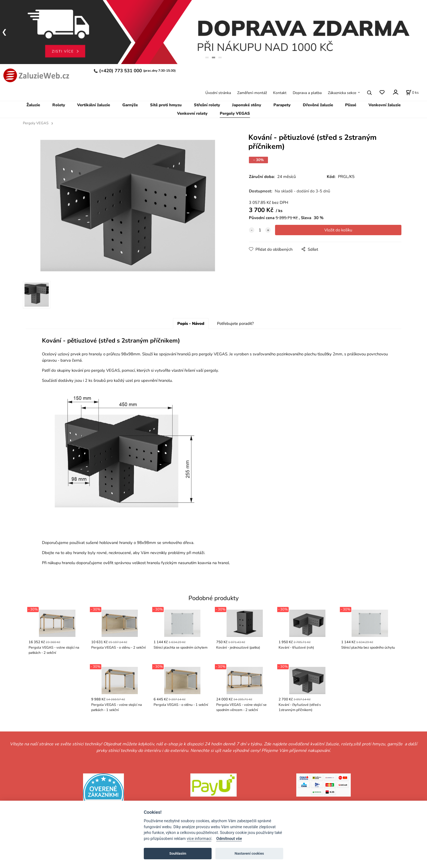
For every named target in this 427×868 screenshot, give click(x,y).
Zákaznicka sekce (342, 93)
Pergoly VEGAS (235, 113)
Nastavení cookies (249, 853)
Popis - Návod (191, 326)
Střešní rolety (207, 105)
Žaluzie (33, 105)
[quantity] (260, 230)
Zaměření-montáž (252, 93)
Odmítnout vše (229, 839)
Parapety (282, 105)
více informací (199, 839)
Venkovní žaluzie (385, 105)
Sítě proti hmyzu (166, 105)
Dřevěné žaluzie (318, 105)
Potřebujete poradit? (235, 326)
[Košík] (412, 93)
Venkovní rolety (192, 113)
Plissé (351, 105)
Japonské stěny (247, 105)
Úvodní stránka (218, 93)
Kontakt (280, 93)
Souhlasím (178, 853)
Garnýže (130, 105)
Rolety (59, 105)
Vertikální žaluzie (94, 105)
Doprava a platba (307, 93)
